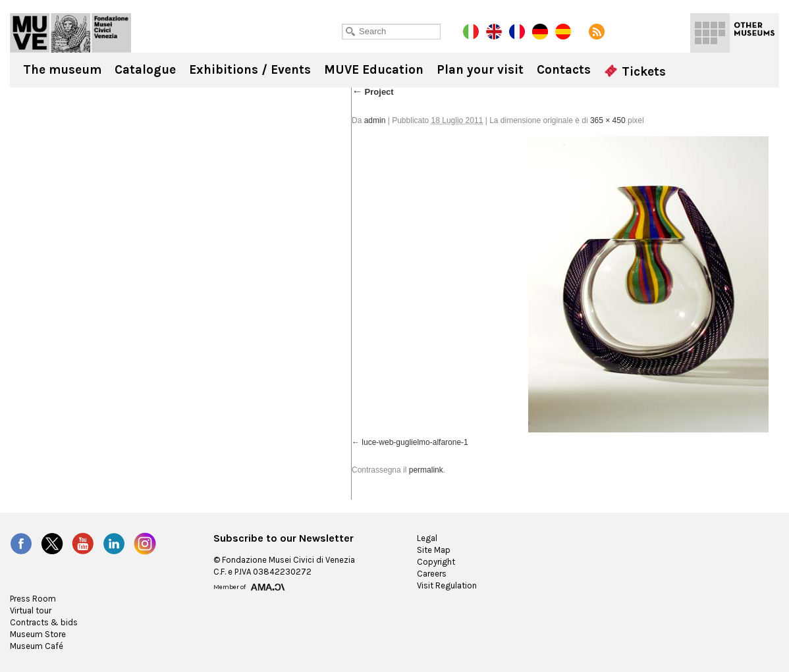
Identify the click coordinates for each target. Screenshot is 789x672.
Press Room (33, 599)
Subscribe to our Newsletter (284, 538)
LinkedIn (114, 544)
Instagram (145, 544)
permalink (426, 470)
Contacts (564, 70)
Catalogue (145, 70)
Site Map (434, 550)
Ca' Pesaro (70, 33)
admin (375, 120)
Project (373, 92)
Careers (432, 574)
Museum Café (37, 646)
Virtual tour (31, 610)
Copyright (436, 562)
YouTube (83, 544)
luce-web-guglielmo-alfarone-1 (415, 442)
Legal (427, 538)
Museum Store (38, 634)
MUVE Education (374, 70)
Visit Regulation (447, 585)
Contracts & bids (44, 622)
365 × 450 (608, 120)
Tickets (635, 72)
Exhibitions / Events (250, 70)
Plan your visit (480, 70)
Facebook (21, 544)
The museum (62, 70)
